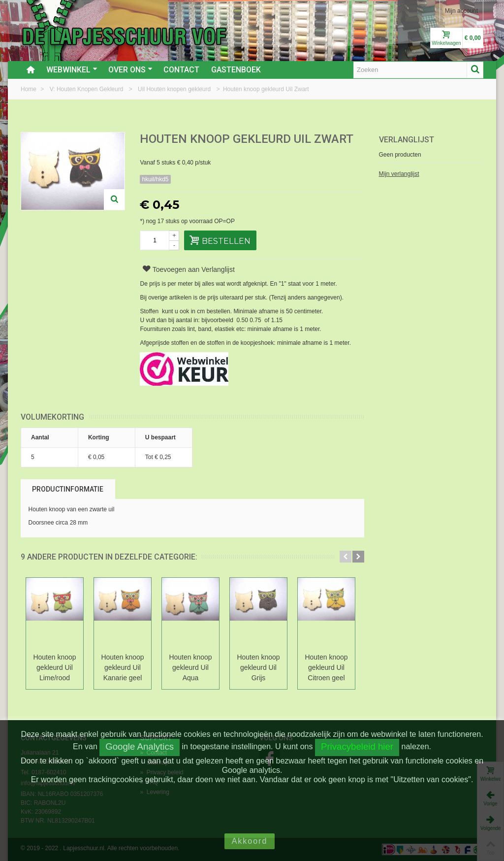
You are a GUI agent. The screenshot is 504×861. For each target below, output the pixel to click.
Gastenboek (236, 70)
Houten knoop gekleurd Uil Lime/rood (54, 667)
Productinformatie (68, 489)
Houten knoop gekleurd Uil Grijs (258, 667)
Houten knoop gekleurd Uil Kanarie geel (122, 667)
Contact (181, 70)
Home (29, 89)
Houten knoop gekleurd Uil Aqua (190, 667)
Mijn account (461, 11)
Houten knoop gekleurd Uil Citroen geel (326, 667)
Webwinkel (72, 70)
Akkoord (250, 841)
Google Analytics (140, 746)
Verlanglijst (407, 140)
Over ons (130, 70)
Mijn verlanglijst (399, 174)
